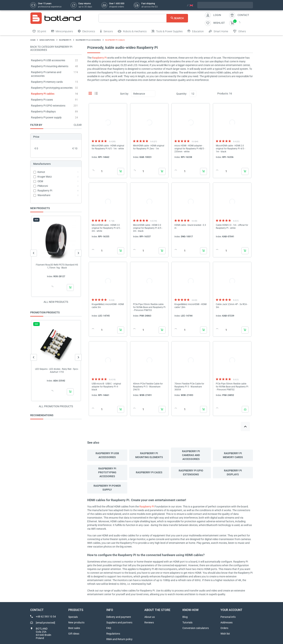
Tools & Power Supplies (167, 31)
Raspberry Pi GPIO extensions (48, 106)
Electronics (86, 31)
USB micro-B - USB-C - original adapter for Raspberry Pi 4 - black (106, 387)
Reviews (149, 622)
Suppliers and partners (119, 622)
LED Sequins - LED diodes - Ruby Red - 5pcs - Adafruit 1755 (57, 371)
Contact (243, 15)
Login (217, 15)
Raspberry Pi (99, 58)
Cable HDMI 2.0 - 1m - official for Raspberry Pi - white (232, 227)
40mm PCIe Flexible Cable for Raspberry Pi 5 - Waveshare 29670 (148, 387)
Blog (185, 617)
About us (150, 617)
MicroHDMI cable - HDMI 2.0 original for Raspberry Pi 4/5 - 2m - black (148, 228)
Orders (224, 628)
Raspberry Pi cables (43, 94)
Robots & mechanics (132, 31)
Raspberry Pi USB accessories (48, 60)
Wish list (225, 634)
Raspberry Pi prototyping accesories (52, 88)
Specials (73, 617)
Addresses (226, 622)
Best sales (74, 628)
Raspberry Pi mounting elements (50, 66)
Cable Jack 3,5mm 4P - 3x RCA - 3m (232, 306)
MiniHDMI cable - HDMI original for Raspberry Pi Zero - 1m (149, 147)
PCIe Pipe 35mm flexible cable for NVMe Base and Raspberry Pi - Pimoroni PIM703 (149, 307)
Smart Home (218, 31)
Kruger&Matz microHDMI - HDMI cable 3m (108, 306)
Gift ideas (74, 634)
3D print (39, 31)
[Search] (143, 18)
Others (239, 31)
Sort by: (124, 94)
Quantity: (182, 94)
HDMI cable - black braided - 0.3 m (190, 227)
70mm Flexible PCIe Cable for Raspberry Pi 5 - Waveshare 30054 (189, 387)
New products (76, 622)
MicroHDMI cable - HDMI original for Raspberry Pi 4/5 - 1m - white (108, 147)
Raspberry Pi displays (43, 112)
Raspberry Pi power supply (46, 117)
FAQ (109, 628)
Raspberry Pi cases (42, 100)
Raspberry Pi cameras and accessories (191, 455)
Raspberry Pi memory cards (47, 82)
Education (196, 31)
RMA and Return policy (119, 639)
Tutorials (187, 622)
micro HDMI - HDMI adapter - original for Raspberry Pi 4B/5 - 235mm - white (190, 149)
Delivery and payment (119, 617)
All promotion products (56, 406)
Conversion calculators (196, 628)
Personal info (228, 617)
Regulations (113, 634)
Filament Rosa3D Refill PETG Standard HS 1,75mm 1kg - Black (57, 266)
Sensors (106, 31)
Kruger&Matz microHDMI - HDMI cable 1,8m (190, 306)
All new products (56, 302)
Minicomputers (62, 31)
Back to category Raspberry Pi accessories (51, 48)
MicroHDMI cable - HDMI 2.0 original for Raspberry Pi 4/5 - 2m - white (106, 228)
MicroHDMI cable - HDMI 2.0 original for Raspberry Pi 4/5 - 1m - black (230, 149)
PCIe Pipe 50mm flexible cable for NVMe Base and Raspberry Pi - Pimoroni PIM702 (232, 387)
